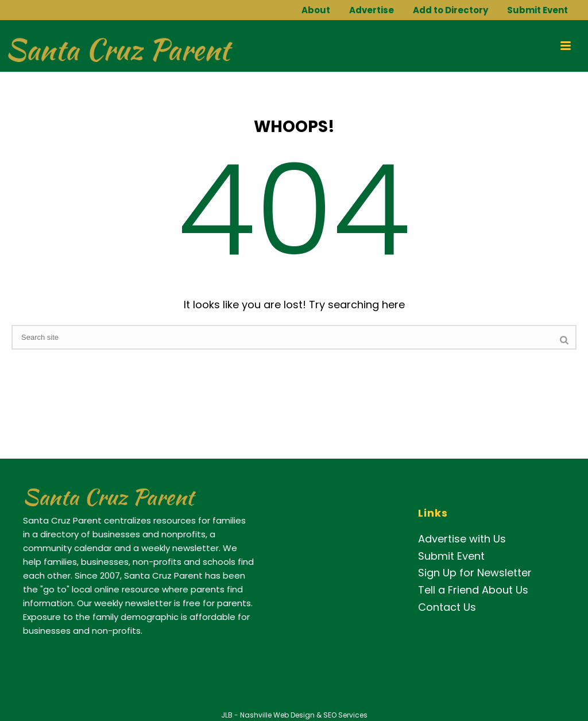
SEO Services (345, 715)
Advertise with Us (462, 539)
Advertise (372, 10)
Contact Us (447, 607)
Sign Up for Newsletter (475, 573)
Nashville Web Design (277, 715)
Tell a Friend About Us (473, 590)
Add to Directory (450, 10)
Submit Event (537, 10)
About (316, 10)
